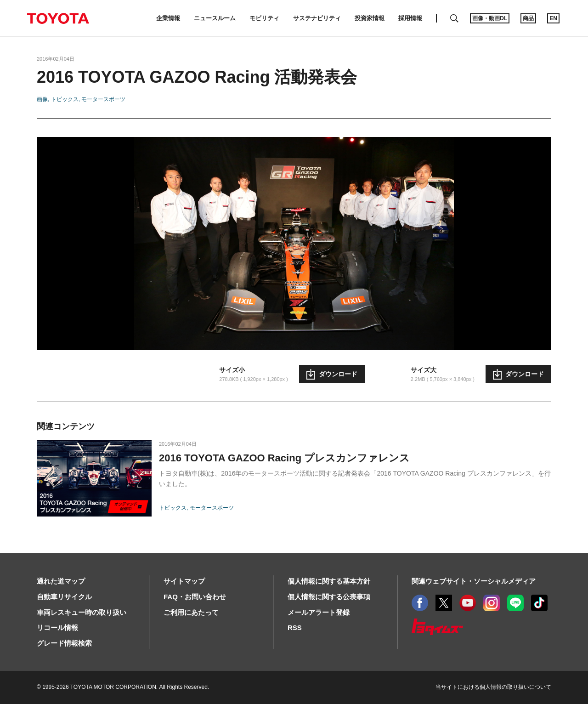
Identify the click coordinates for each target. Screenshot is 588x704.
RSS (295, 627)
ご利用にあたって (191, 612)
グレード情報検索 (64, 643)
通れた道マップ (61, 581)
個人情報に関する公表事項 (329, 597)
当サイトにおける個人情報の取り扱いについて (493, 687)
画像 (42, 99)
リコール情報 (57, 627)
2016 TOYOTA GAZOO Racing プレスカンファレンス (284, 458)
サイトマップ (184, 581)
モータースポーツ (103, 99)
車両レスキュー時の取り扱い (82, 612)
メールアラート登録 (319, 612)
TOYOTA (58, 18)
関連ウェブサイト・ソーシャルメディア (474, 581)
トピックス (65, 99)
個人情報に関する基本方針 (329, 581)
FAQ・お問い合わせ (195, 597)
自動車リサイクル (64, 597)
